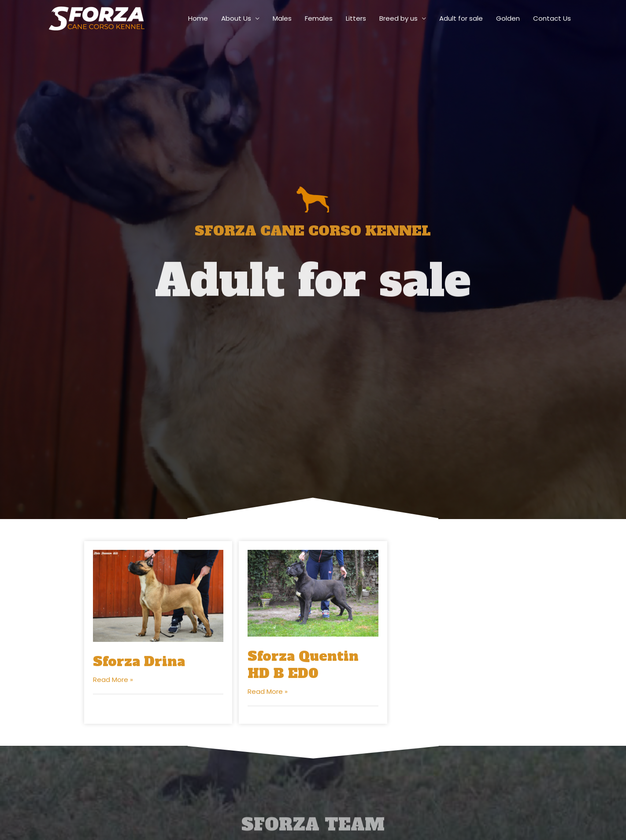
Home (198, 18)
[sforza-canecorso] (97, 18)
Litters (356, 18)
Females (319, 18)
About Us (236, 18)
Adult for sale (461, 18)
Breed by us (398, 18)
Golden (508, 18)
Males (282, 18)
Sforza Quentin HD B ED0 (303, 665)
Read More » (113, 680)
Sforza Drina (139, 661)
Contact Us (552, 18)
